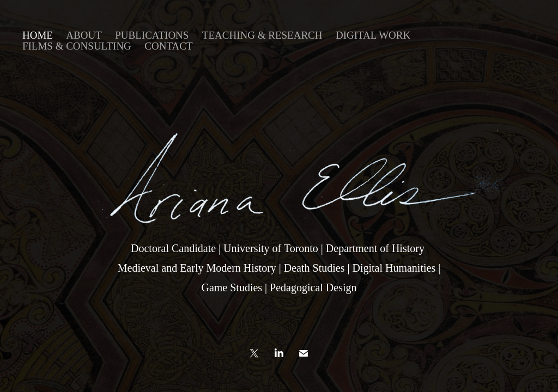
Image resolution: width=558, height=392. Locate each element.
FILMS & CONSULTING (77, 46)
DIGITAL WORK (373, 35)
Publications (152, 35)
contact (168, 46)
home (38, 35)
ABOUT (84, 35)
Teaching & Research (262, 35)
